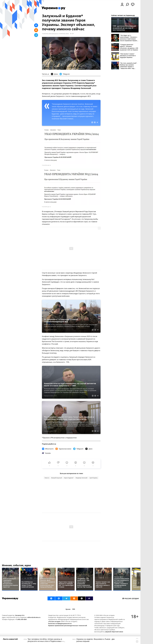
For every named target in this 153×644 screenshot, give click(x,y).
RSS (74, 609)
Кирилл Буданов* (69, 478)
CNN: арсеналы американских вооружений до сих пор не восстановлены (124, 28)
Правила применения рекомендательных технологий (68, 626)
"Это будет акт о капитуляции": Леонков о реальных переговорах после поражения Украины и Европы (129, 38)
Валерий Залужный (57, 478)
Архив (68, 609)
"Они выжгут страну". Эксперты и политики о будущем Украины (128, 56)
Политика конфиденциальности (60, 623)
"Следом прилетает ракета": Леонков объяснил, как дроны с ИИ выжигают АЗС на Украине (129, 47)
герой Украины (93, 478)
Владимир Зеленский (81, 478)
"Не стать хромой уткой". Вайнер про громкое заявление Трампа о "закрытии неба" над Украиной (129, 66)
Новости (47, 478)
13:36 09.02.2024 (47, 34)
